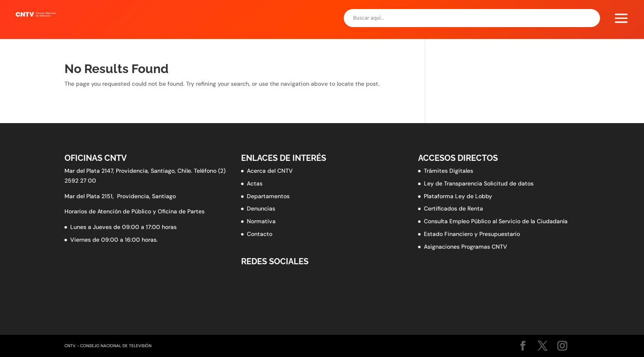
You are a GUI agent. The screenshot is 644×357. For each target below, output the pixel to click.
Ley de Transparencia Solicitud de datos (479, 183)
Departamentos (268, 196)
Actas (255, 183)
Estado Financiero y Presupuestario (472, 234)
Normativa (261, 221)
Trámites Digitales (448, 171)
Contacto (260, 234)
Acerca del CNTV (270, 171)
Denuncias (261, 208)
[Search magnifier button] (591, 18)
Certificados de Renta (453, 208)
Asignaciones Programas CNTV (466, 247)
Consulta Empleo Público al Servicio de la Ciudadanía (496, 221)
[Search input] (468, 18)
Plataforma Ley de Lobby (458, 196)
